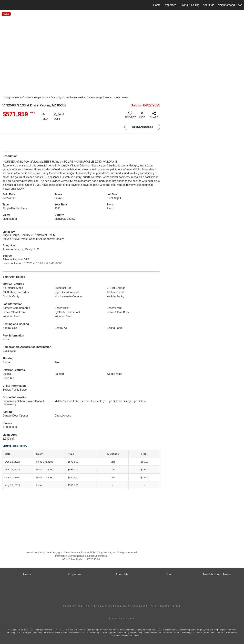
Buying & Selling (190, 5)
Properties (170, 5)
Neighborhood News (230, 5)
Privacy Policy (97, 606)
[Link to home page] (4, 5)
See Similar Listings (142, 127)
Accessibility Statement (129, 606)
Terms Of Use (73, 606)
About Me (209, 5)
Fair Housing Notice (166, 606)
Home (157, 5)
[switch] (130, 116)
